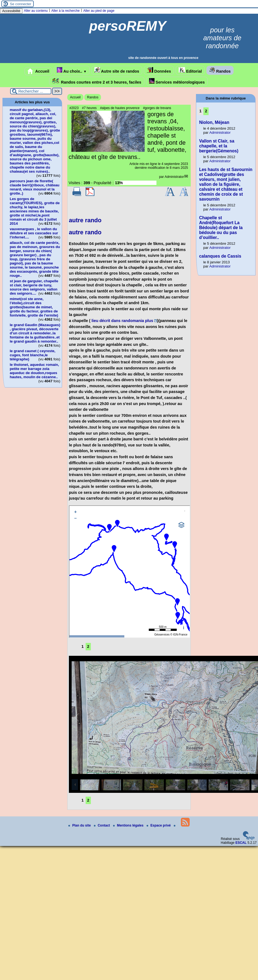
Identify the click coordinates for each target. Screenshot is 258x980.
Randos (220, 70)
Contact (102, 825)
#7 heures (89, 108)
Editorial (190, 70)
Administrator (174, 177)
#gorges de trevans (157, 108)
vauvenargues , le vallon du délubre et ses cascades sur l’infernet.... (34, 233)
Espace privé (159, 825)
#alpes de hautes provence (120, 108)
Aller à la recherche (65, 11)
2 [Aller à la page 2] (88, 646)
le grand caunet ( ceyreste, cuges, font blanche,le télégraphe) (32, 355)
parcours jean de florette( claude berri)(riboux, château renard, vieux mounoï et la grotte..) (34, 187)
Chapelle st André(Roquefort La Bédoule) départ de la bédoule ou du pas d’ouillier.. (221, 228)
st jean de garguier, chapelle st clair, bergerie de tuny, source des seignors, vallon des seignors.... (34, 287)
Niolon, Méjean (214, 122)
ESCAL (241, 843)
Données (159, 70)
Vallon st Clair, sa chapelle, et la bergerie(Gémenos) (219, 146)
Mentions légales (129, 825)
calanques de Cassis (220, 256)
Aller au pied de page (99, 11)
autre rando (85, 220)
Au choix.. (72, 70)
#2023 (74, 108)
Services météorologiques (177, 81)
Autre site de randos (117, 70)
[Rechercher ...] (31, 91)
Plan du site (80, 825)
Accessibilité (11, 11)
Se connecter (21, 4)
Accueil (38, 71)
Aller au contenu (36, 11)
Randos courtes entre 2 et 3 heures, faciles (97, 81)
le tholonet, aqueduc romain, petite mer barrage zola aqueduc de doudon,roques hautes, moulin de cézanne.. (34, 371)
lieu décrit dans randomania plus (122, 321)
